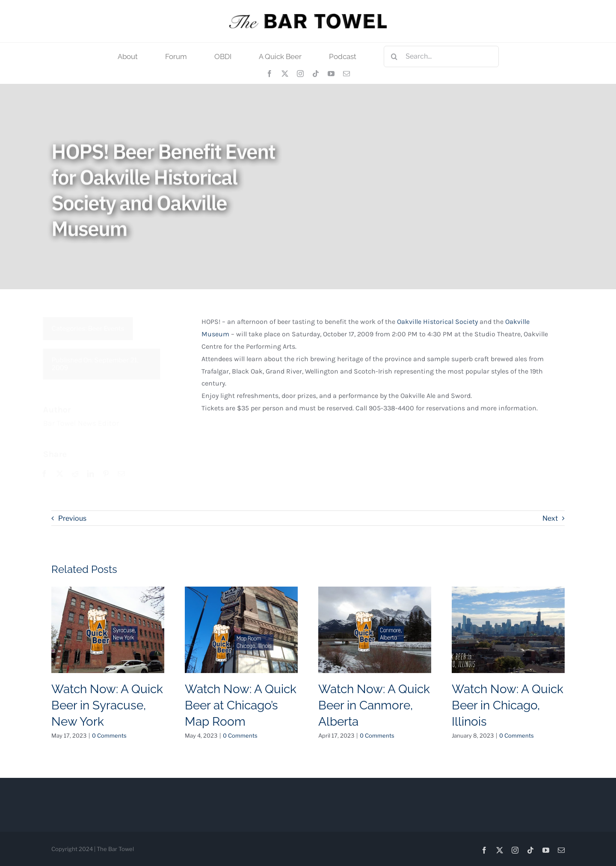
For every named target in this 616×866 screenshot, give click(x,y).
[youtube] (331, 74)
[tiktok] (316, 74)
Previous (72, 518)
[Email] (126, 474)
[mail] (346, 74)
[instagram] (300, 74)
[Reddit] (80, 474)
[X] (65, 474)
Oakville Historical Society (437, 324)
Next (550, 518)
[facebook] (269, 74)
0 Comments (109, 736)
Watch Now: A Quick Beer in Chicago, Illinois (508, 705)
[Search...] (441, 56)
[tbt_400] (308, 17)
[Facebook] (49, 474)
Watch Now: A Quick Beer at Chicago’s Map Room (241, 705)
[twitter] (285, 74)
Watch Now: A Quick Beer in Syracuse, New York (107, 705)
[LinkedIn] (95, 474)
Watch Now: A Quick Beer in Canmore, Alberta (374, 705)
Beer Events (111, 329)
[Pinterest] (111, 474)
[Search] (394, 56)
